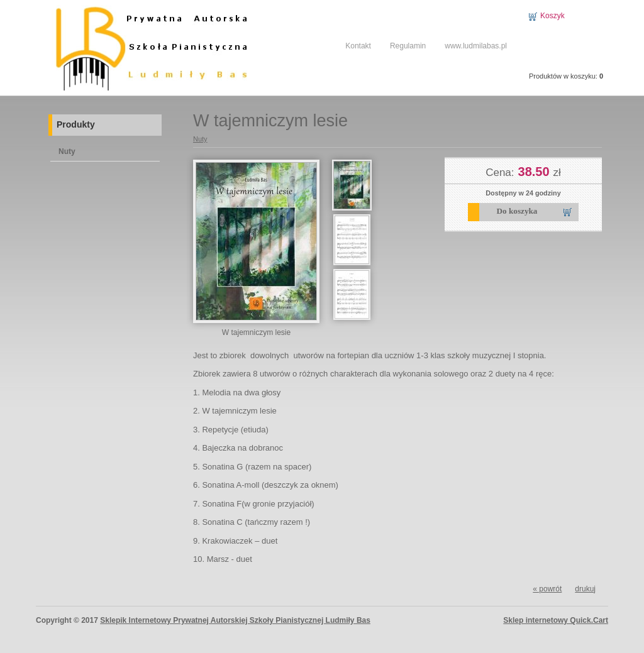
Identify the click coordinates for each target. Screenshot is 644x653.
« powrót (547, 589)
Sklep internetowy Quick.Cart (556, 620)
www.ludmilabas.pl (476, 46)
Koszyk (552, 16)
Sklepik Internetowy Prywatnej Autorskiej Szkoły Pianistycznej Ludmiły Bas (235, 620)
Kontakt (358, 46)
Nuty (67, 151)
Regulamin (408, 46)
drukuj (585, 589)
